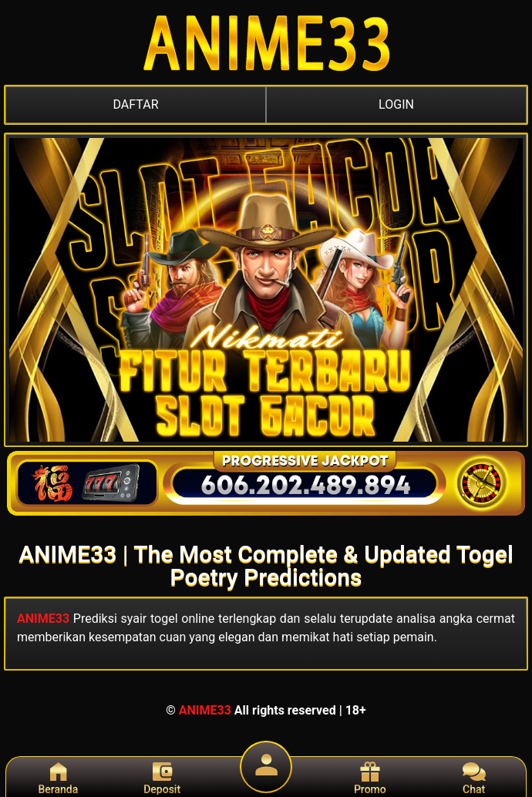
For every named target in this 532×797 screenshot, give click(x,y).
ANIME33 (43, 619)
